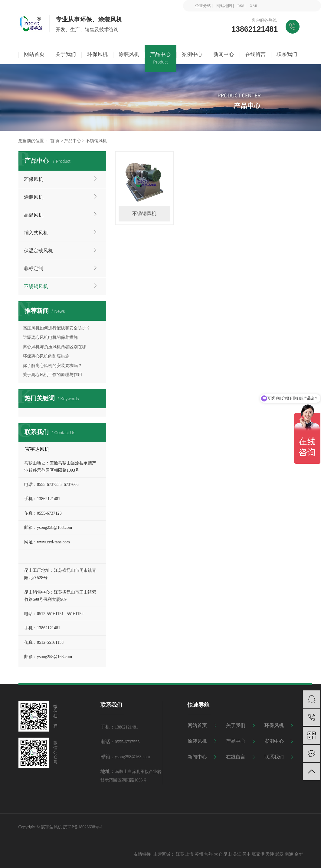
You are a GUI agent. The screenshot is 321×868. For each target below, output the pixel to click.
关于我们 (236, 725)
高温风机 (34, 215)
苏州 (199, 854)
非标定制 (34, 269)
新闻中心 (197, 757)
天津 (270, 854)
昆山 (228, 854)
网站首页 (197, 725)
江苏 (180, 854)
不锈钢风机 (96, 141)
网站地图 (224, 6)
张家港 (258, 854)
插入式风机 (36, 233)
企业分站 (203, 6)
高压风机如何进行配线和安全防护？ (57, 328)
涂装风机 (34, 197)
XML (254, 6)
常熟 (208, 854)
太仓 (218, 854)
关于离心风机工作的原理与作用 (52, 375)
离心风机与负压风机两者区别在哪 (54, 347)
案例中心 (274, 741)
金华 (299, 854)
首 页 (55, 141)
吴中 (247, 854)
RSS (241, 6)
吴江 (237, 854)
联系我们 (274, 757)
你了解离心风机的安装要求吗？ (52, 366)
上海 (189, 854)
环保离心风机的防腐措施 (46, 356)
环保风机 (34, 179)
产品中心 (73, 141)
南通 (289, 854)
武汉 (280, 854)
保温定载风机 (38, 251)
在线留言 (236, 757)
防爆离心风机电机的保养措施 (50, 337)
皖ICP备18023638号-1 (83, 827)
